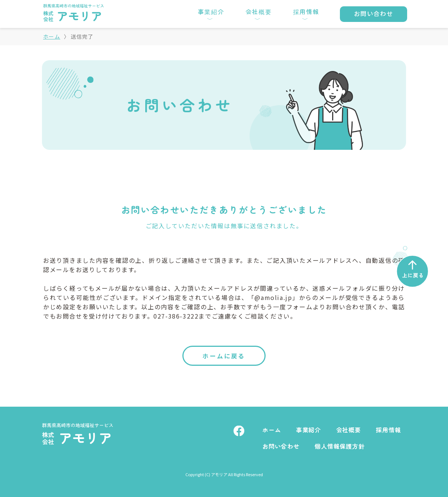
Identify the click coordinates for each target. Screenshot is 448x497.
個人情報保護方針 (340, 446)
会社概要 (349, 430)
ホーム (52, 36)
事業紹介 (309, 430)
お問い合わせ (281, 446)
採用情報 (388, 430)
